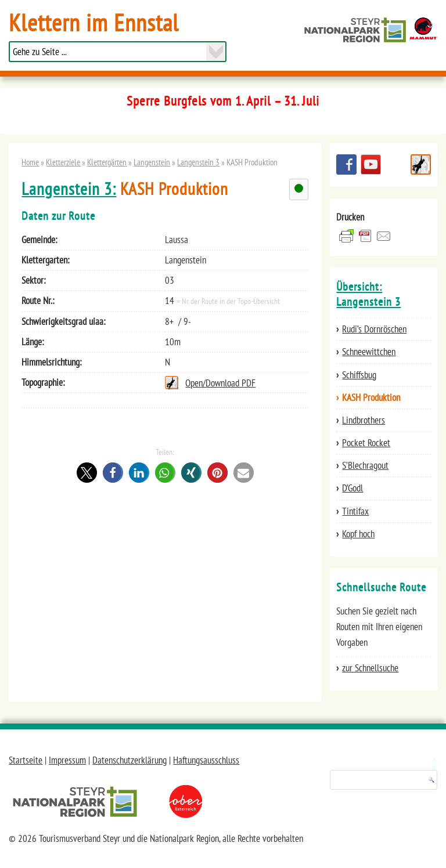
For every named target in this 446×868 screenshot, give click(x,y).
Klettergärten (107, 162)
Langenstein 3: (69, 189)
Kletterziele (63, 162)
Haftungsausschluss (206, 760)
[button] (87, 473)
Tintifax (355, 511)
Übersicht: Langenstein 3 (368, 294)
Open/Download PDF (220, 383)
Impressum (67, 760)
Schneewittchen (369, 352)
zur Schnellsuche (370, 668)
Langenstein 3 (198, 162)
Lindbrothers (364, 420)
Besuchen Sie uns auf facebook (346, 164)
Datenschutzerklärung (130, 760)
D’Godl (353, 488)
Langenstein (152, 162)
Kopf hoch (358, 534)
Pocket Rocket (366, 443)
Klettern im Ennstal (94, 22)
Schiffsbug (359, 375)
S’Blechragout (365, 465)
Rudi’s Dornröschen (374, 329)
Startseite (26, 760)
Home (30, 162)
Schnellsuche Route (421, 164)
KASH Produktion (371, 397)
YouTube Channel (371, 164)
